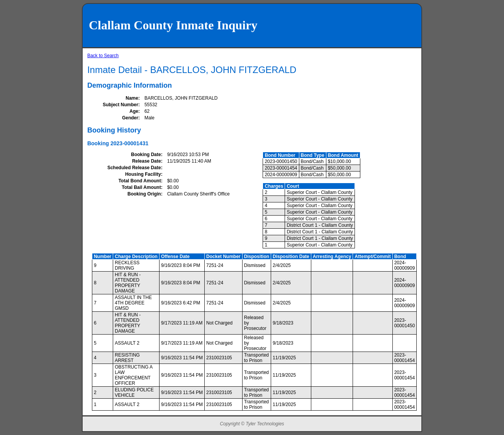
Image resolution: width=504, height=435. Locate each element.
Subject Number (120, 105)
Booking (98, 143)
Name (132, 98)
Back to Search (103, 56)
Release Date (147, 161)
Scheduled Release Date (134, 168)
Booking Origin (144, 194)
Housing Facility (143, 174)
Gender (130, 118)
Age (134, 111)
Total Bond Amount (140, 181)
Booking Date (146, 155)
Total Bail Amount (141, 187)
